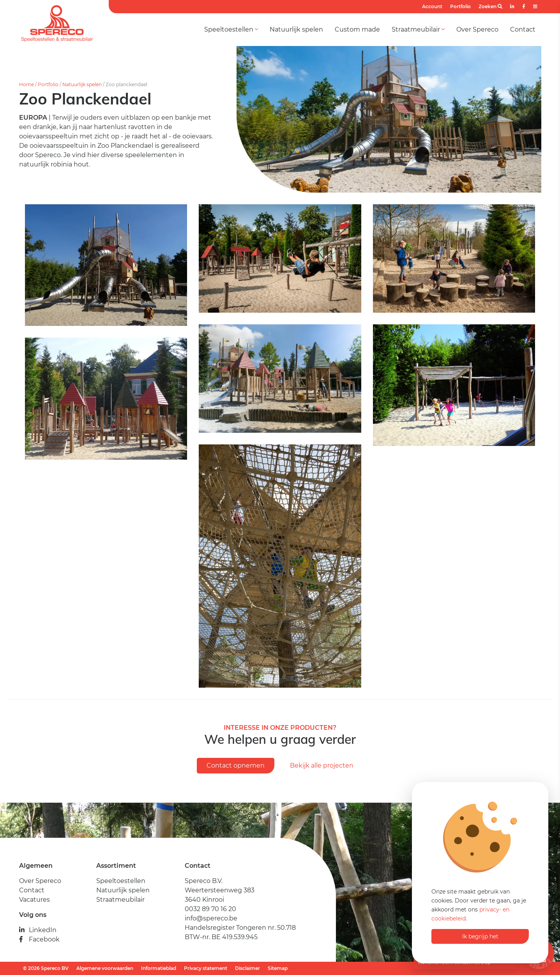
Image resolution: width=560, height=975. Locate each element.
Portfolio (460, 6)
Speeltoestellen (231, 29)
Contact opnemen (236, 765)
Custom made (357, 29)
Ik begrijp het (480, 936)
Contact (523, 29)
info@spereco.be (211, 918)
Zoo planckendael (126, 84)
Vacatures (34, 900)
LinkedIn (38, 930)
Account (432, 6)
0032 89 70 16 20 (210, 909)
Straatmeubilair (418, 29)
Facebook (39, 939)
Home (26, 84)
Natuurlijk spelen (296, 29)
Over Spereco (477, 29)
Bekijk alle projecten (322, 765)
